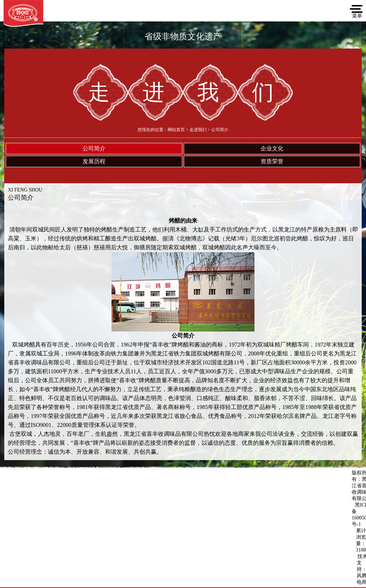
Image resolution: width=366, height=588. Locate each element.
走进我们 (198, 130)
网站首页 (176, 130)
